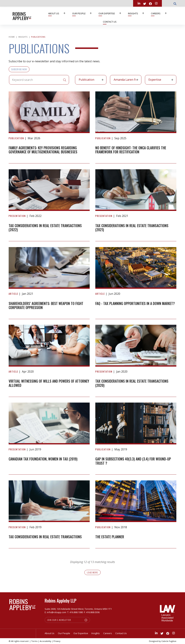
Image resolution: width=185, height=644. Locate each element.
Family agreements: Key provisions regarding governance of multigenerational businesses (43, 150)
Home (12, 37)
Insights (138, 13)
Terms (34, 641)
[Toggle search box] (175, 3)
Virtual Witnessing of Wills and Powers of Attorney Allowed (49, 383)
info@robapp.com (57, 612)
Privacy (57, 641)
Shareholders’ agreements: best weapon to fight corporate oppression (46, 306)
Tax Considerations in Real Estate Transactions (45, 537)
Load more (92, 572)
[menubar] (109, 16)
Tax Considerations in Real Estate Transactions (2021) (132, 228)
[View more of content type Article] (13, 294)
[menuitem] (58, 13)
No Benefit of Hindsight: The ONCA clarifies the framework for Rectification (131, 150)
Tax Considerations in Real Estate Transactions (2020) (132, 383)
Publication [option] (86, 80)
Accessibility (45, 641)
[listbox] (91, 80)
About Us (58, 13)
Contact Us (110, 22)
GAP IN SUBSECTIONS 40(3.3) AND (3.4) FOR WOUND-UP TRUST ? (133, 461)
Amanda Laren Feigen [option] (125, 80)
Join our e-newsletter (59, 620)
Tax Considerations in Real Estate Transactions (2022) (45, 228)
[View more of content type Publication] (16, 138)
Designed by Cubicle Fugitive (163, 641)
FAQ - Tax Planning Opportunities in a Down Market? (135, 303)
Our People (84, 13)
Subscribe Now (19, 69)
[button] (104, 80)
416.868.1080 (76, 612)
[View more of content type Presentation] (17, 216)
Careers (160, 13)
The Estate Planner (110, 537)
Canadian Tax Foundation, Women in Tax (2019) (43, 459)
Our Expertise (111, 13)
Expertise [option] (155, 80)
